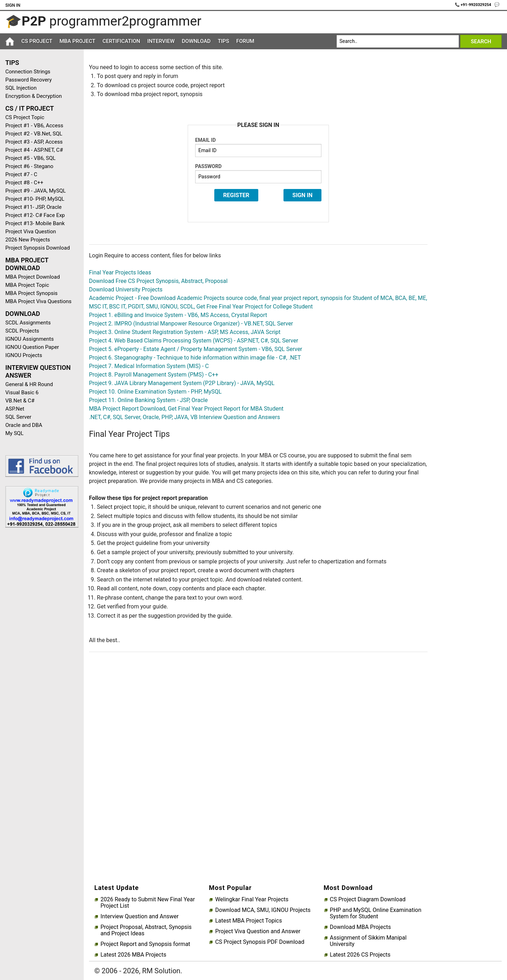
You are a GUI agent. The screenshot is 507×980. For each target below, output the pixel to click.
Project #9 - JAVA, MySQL (35, 191)
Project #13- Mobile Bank (35, 223)
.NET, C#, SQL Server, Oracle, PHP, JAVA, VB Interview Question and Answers (185, 417)
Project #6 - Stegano (29, 166)
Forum (245, 41)
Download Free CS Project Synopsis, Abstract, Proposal (158, 281)
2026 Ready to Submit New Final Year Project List (148, 903)
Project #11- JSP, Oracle (34, 207)
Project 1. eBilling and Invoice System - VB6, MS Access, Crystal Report (178, 315)
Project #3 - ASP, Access (34, 142)
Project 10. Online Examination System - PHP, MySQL (155, 392)
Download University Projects (126, 289)
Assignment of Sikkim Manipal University (368, 941)
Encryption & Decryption (34, 96)
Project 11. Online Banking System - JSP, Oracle (148, 400)
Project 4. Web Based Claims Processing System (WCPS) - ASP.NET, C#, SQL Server (194, 341)
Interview (161, 41)
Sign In (13, 5)
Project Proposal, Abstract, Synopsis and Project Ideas (146, 930)
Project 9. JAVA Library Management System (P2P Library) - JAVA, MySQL (182, 383)
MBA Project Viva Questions (38, 301)
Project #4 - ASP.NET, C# (34, 150)
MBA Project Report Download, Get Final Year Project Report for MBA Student (186, 409)
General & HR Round (29, 384)
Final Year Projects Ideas (120, 272)
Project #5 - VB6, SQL (31, 158)
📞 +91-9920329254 (474, 5)
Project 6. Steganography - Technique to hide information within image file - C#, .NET (195, 358)
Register (236, 195)
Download (196, 41)
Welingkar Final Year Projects (252, 900)
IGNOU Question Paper (32, 347)
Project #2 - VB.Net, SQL (34, 134)
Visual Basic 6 (22, 392)
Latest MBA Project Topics (248, 921)
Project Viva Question (31, 232)
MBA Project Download (33, 277)
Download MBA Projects (360, 927)
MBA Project (77, 41)
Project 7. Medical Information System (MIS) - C (149, 366)
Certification (121, 41)
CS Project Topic (25, 117)
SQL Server (18, 417)
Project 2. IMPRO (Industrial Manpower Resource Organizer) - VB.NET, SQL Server (191, 324)
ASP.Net (15, 409)
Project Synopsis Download (38, 248)
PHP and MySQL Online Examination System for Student (376, 913)
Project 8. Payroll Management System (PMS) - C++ (154, 375)
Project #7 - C (21, 174)
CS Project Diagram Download (368, 900)
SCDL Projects (22, 331)
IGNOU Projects (24, 355)
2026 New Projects (28, 240)
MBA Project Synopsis (31, 293)
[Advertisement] (39, 646)
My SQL (14, 433)
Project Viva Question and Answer (258, 931)
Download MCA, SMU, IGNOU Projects (263, 910)
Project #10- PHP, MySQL (35, 199)
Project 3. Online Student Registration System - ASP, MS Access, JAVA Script (185, 332)
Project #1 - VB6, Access (34, 126)
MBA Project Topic (27, 285)
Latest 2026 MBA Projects (133, 955)
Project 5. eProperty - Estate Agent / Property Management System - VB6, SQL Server (196, 349)
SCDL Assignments (28, 323)
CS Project (37, 41)
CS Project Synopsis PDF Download (260, 942)
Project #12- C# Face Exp (35, 215)
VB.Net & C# (20, 401)
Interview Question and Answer (139, 917)
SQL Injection (21, 88)
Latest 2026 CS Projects (360, 955)
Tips (224, 41)
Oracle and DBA (24, 425)
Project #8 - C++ (24, 183)
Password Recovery (29, 80)
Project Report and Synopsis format (145, 944)
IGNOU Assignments (29, 339)
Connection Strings (28, 72)
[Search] (398, 41)
